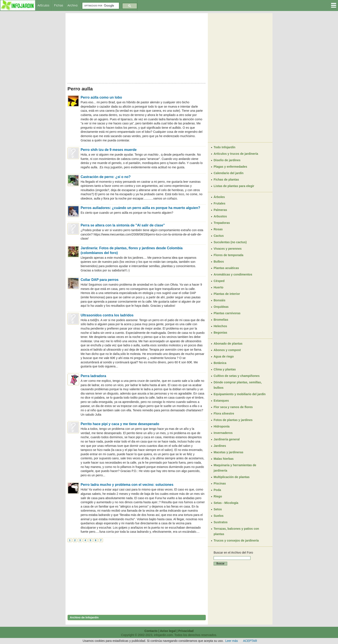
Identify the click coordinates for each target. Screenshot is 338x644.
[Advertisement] (137, 47)
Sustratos (221, 522)
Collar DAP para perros (100, 280)
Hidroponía (222, 426)
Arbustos (220, 216)
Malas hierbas (224, 459)
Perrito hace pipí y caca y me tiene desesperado (120, 424)
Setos (218, 509)
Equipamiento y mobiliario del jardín (240, 394)
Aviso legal (168, 631)
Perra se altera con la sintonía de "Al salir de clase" (123, 225)
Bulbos (219, 262)
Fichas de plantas (226, 180)
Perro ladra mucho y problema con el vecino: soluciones (127, 485)
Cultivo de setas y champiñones (237, 376)
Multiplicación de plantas (232, 477)
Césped (219, 281)
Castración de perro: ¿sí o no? (106, 177)
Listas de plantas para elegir (234, 186)
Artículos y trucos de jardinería (236, 154)
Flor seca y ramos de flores (233, 407)
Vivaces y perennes (228, 249)
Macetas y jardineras (228, 452)
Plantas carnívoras (227, 313)
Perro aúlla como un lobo (101, 97)
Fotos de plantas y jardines (233, 420)
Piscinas (220, 483)
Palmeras (220, 210)
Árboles (219, 197)
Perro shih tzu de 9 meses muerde (109, 150)
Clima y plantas (225, 369)
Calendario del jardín (228, 173)
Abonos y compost (227, 350)
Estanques (221, 401)
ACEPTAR (250, 641)
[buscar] (100, 6)
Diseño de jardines (227, 160)
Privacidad (186, 631)
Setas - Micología (226, 503)
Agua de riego (224, 356)
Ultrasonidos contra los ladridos (107, 315)
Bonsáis (219, 300)
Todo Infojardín (225, 147)
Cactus (219, 236)
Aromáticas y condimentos (233, 274)
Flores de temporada (228, 255)
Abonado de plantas (228, 344)
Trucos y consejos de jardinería (236, 540)
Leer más (232, 641)
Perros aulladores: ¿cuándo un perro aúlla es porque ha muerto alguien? (140, 208)
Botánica (220, 363)
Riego (218, 496)
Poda (217, 490)
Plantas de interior (227, 294)
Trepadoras (222, 223)
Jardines (220, 446)
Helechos (220, 326)
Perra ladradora (93, 376)
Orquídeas (221, 307)
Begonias (220, 333)
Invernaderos (223, 433)
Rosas (218, 229)
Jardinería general (227, 439)
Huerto (218, 287)
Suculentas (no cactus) (230, 242)
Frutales (219, 203)
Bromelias (221, 320)
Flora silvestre (224, 413)
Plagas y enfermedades (230, 167)
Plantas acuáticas (226, 268)
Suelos (219, 516)
